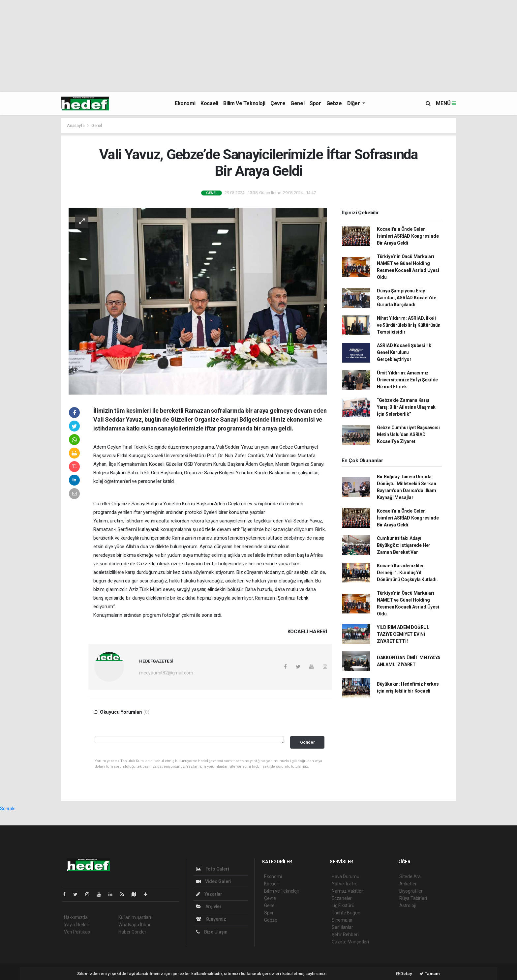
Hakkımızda (76, 917)
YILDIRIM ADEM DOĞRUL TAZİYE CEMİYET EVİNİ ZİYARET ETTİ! (403, 634)
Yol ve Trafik (344, 884)
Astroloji (408, 906)
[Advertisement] (198, 46)
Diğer (354, 103)
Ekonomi (185, 103)
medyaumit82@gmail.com (166, 673)
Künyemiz (211, 919)
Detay (404, 974)
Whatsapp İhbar (134, 925)
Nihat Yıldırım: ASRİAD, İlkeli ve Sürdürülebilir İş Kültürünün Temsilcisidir (409, 325)
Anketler (408, 884)
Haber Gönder (132, 932)
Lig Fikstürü (343, 906)
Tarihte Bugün (346, 913)
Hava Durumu (346, 876)
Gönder (307, 742)
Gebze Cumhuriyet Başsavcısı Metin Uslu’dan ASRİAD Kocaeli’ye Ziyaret (408, 434)
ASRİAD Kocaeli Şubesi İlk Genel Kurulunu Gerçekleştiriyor (404, 352)
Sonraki (8, 809)
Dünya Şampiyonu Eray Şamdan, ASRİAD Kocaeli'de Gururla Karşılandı (407, 298)
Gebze (334, 103)
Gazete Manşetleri (350, 942)
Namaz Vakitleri (348, 891)
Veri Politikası (77, 932)
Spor (315, 103)
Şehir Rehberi (345, 935)
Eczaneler (342, 898)
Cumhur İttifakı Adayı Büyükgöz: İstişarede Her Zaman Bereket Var (404, 545)
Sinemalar (342, 920)
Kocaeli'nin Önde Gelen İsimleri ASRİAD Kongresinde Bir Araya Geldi (408, 236)
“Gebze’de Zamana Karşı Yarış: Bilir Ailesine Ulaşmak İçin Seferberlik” (406, 407)
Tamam (430, 974)
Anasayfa (76, 125)
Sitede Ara (410, 876)
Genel (297, 103)
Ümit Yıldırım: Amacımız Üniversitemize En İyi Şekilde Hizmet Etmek (407, 380)
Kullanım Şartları (135, 917)
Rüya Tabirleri (413, 898)
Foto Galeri (213, 869)
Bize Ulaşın (212, 932)
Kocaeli (209, 103)
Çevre (278, 103)
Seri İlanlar (342, 927)
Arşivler (209, 906)
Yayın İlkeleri (76, 925)
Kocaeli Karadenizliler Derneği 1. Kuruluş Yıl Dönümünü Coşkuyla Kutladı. (407, 573)
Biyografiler (411, 891)
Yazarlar (209, 894)
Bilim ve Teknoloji (244, 103)
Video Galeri (214, 881)
